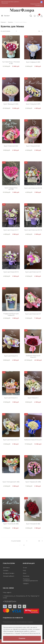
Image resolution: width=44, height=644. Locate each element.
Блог (25, 573)
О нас (25, 568)
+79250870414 (39, 5)
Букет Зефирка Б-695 (33, 62)
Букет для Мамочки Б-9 (33, 272)
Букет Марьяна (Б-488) (33, 482)
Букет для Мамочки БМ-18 (33, 188)
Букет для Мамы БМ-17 (11, 230)
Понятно (22, 638)
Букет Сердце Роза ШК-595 (11, 189)
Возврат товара (9, 573)
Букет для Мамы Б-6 (11, 356)
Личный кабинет (9, 576)
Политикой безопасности (30, 633)
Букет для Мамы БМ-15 (11, 272)
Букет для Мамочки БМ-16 (33, 230)
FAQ (25, 570)
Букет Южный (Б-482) (33, 524)
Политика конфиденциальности (31, 580)
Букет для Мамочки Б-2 (11, 440)
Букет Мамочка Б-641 (11, 146)
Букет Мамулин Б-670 (33, 104)
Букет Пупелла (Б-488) (11, 524)
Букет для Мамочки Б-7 (33, 314)
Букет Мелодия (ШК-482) (11, 482)
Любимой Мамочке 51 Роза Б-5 (33, 357)
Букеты (10, 22)
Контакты (27, 576)
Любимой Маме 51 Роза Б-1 (33, 440)
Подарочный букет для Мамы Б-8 (11, 314)
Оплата (6, 570)
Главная (3, 22)
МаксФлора (22, 10)
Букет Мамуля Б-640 (33, 146)
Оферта (26, 583)
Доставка (7, 568)
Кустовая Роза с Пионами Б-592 (11, 63)
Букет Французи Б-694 (11, 104)
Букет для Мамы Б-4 (11, 398)
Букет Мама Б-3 (33, 398)
